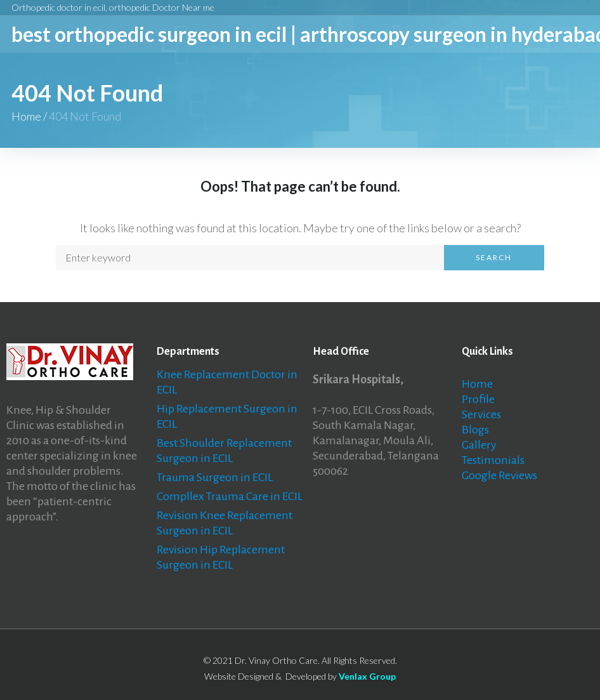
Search (494, 257)
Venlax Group (367, 676)
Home (26, 116)
